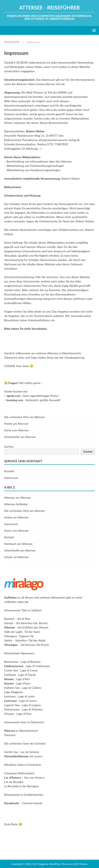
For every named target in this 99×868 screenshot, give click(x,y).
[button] (93, 30)
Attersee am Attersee (18, 497)
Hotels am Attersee (16, 424)
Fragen (13, 383)
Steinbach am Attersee (18, 544)
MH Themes (81, 864)
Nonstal (9, 619)
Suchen (9, 446)
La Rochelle (11, 786)
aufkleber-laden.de (16, 602)
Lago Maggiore (14, 692)
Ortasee (9, 714)
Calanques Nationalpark (19, 773)
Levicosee (10, 701)
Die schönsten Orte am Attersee (25, 417)
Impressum (11, 478)
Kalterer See (12, 688)
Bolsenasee (11, 662)
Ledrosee (10, 696)
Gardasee (10, 675)
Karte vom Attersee (16, 430)
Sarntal (9, 623)
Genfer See (11, 752)
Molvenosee (12, 709)
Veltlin (8, 640)
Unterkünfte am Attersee (20, 437)
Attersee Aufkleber (16, 504)
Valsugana (11, 636)
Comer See (11, 670)
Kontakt (9, 471)
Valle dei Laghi (13, 632)
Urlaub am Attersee (16, 557)
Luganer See (12, 705)
